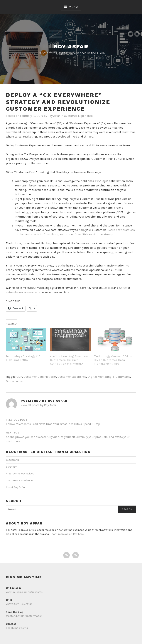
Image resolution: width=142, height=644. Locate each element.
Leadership (13, 460)
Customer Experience (78, 116)
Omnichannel (15, 381)
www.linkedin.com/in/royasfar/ (25, 592)
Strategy (11, 467)
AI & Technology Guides (20, 474)
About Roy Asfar (16, 487)
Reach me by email (18, 628)
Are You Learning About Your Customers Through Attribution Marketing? (70, 360)
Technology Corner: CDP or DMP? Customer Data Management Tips (114, 360)
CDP (19, 377)
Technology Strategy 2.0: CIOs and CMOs (24, 358)
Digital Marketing (100, 377)
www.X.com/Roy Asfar (19, 604)
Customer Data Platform (40, 377)
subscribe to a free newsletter (23, 292)
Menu (73, 7)
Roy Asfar (71, 46)
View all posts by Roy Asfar (38, 405)
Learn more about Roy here (67, 534)
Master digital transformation (24, 616)
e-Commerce (122, 377)
